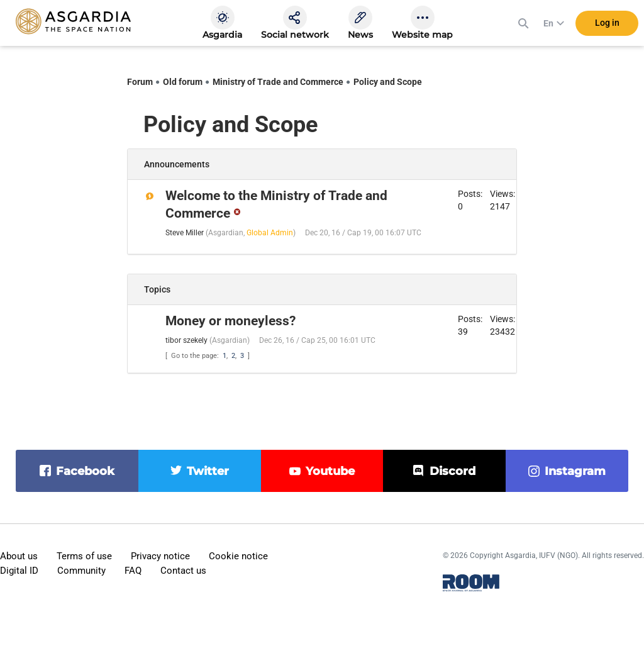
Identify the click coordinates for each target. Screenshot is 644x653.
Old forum (183, 82)
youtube (330, 471)
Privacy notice (160, 556)
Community (81, 571)
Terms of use (84, 556)
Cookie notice (238, 556)
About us (19, 556)
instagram (575, 471)
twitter (208, 471)
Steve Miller (185, 233)
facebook (85, 471)
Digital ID (19, 571)
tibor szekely (186, 340)
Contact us (183, 571)
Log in (607, 25)
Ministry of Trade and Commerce (278, 82)
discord (452, 471)
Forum (140, 82)
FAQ (133, 571)
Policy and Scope (388, 82)
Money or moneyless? (230, 321)
